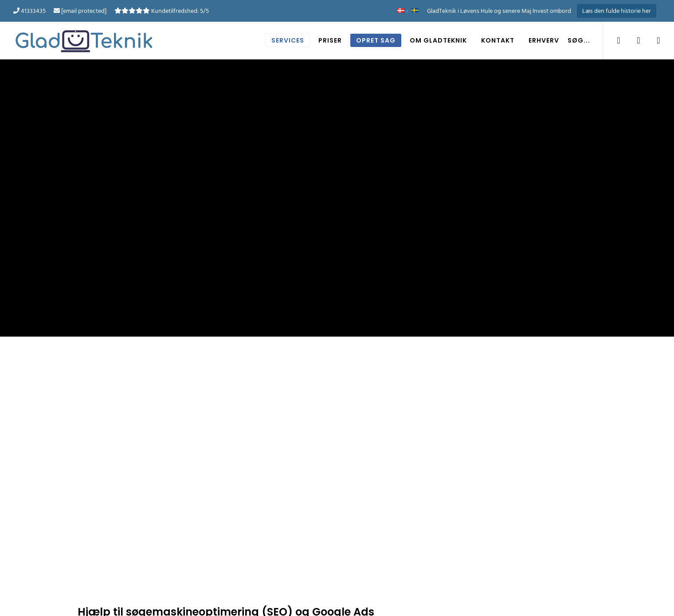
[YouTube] (653, 41)
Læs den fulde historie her (617, 11)
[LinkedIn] (633, 41)
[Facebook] (613, 41)
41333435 (33, 11)
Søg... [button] (579, 40)
